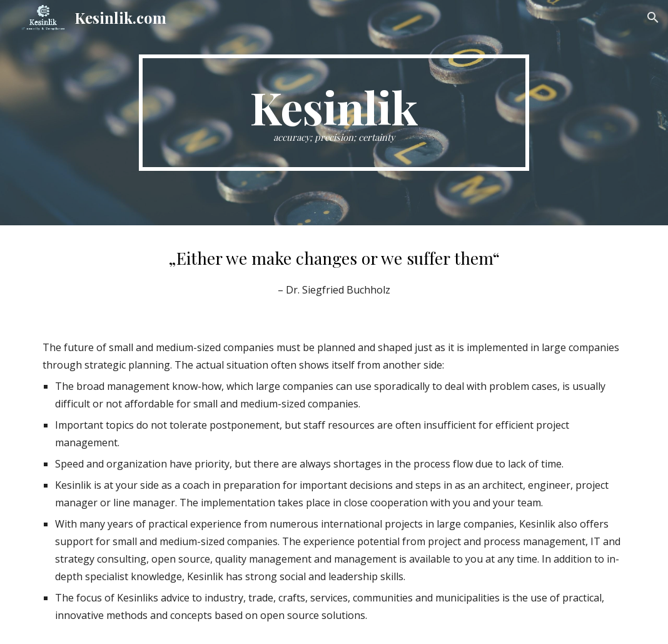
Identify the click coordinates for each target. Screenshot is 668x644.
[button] (653, 18)
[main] (334, 113)
